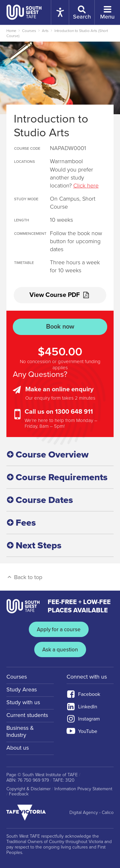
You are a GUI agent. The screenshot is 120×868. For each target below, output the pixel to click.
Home (11, 31)
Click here (86, 186)
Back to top (24, 577)
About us (18, 748)
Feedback (19, 794)
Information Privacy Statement (83, 789)
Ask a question (60, 650)
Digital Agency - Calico (92, 813)
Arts (45, 31)
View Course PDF (60, 295)
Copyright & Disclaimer (28, 789)
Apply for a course (59, 629)
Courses (29, 31)
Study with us (23, 702)
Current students (27, 715)
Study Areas (22, 689)
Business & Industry (20, 731)
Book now (60, 327)
